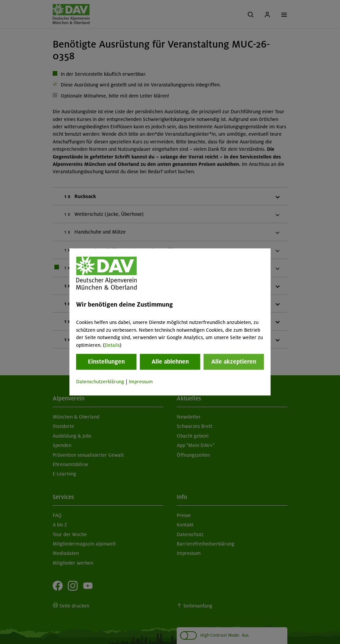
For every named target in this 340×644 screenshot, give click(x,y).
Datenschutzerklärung (100, 382)
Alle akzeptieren (234, 362)
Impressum (141, 382)
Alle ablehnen (170, 362)
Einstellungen (106, 362)
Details (112, 345)
